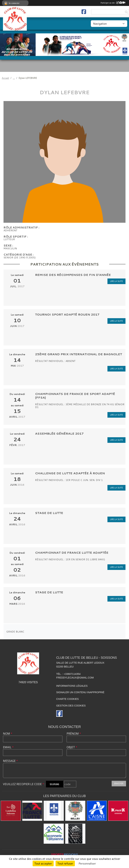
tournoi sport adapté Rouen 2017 (67, 314)
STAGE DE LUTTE (49, 513)
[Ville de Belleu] (75, 811)
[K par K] (118, 811)
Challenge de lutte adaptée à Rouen (70, 473)
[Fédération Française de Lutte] (32, 811)
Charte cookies (67, 699)
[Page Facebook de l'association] (84, 12)
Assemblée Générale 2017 (59, 433)
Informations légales (72, 686)
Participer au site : (113, 3)
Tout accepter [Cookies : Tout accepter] (43, 863)
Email (8, 747)
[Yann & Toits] (75, 834)
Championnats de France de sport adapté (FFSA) (75, 396)
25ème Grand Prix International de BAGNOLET (79, 354)
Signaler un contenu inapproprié (80, 692)
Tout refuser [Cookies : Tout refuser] (65, 863)
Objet (72, 747)
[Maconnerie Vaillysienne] (54, 834)
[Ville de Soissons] (54, 811)
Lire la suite (116, 281)
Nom (8, 734)
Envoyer (119, 783)
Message (10, 761)
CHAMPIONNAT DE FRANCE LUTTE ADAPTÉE (72, 553)
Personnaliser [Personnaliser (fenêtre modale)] (87, 863)
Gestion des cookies (71, 706)
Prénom (74, 734)
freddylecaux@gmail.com (75, 678)
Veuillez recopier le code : (24, 784)
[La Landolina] (11, 811)
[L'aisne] (97, 811)
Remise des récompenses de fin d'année (73, 275)
